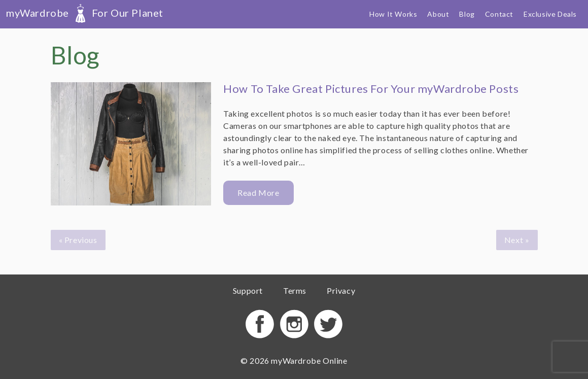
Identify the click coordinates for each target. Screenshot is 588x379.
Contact (499, 14)
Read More (258, 193)
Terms (295, 290)
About (438, 14)
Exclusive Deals (550, 14)
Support (248, 290)
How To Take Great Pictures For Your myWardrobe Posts (371, 89)
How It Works (393, 14)
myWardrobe (85, 13)
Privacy (341, 290)
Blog (467, 14)
